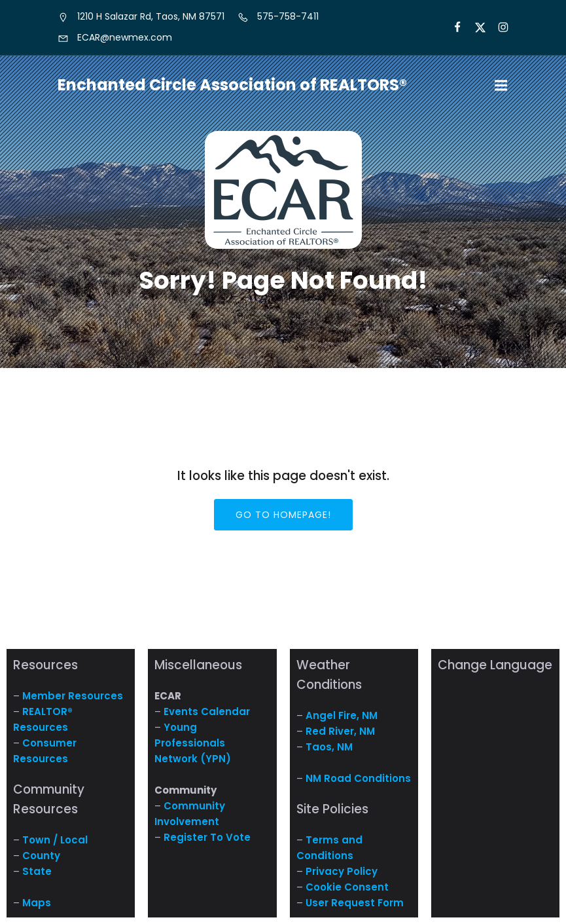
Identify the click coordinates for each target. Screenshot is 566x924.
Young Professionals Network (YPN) (193, 743)
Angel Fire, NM (342, 715)
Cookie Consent (347, 887)
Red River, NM (340, 731)
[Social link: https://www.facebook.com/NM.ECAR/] (452, 28)
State (37, 871)
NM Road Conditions (358, 778)
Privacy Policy (342, 871)
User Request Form (355, 903)
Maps (37, 903)
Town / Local (55, 840)
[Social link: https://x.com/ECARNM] (475, 28)
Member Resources (73, 696)
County (41, 856)
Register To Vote (207, 837)
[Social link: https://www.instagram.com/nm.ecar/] (498, 28)
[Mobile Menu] (501, 86)
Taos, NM (329, 747)
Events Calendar (207, 711)
